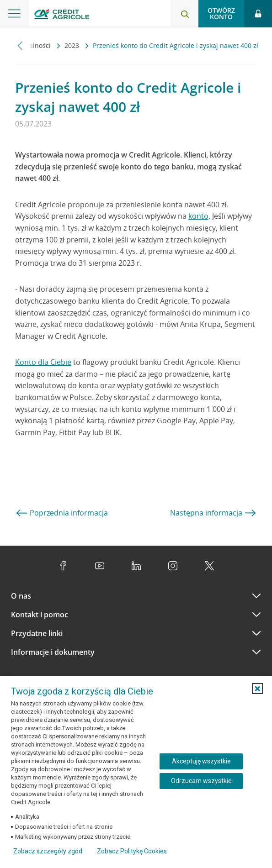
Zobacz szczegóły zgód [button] (48, 851)
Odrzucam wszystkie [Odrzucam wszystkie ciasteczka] (201, 781)
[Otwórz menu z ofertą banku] (14, 14)
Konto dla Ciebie (43, 362)
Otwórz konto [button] (221, 13)
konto (198, 216)
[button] (257, 689)
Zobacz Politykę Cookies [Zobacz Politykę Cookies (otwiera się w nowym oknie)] (132, 851)
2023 (73, 45)
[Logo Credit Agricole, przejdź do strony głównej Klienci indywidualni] (62, 15)
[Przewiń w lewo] (20, 45)
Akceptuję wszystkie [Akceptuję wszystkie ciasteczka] (201, 761)
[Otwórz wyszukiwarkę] (185, 14)
